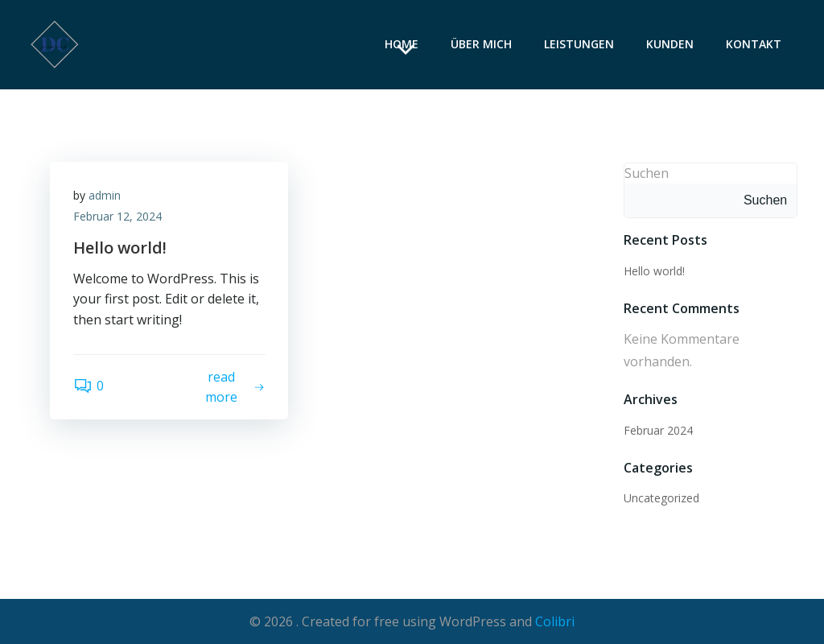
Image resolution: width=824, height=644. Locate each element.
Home (402, 45)
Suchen (647, 172)
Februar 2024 (658, 429)
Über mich (482, 45)
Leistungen (580, 45)
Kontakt (754, 45)
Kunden (671, 45)
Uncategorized (661, 498)
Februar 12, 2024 (118, 217)
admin (105, 196)
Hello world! (654, 270)
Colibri (555, 621)
